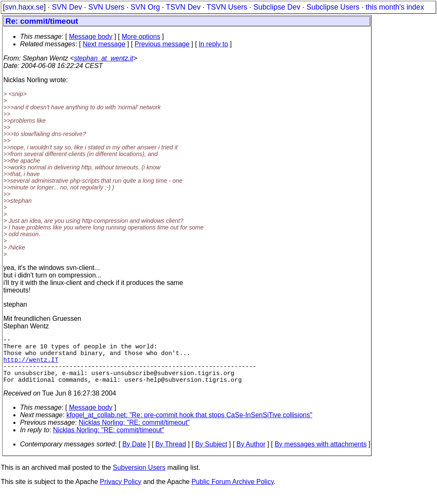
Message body (90, 37)
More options (141, 37)
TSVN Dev (183, 7)
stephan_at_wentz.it (103, 58)
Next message (104, 44)
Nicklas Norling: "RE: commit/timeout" (134, 434)
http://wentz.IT (31, 366)
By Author (251, 456)
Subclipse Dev (277, 7)
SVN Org (145, 7)
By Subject (211, 456)
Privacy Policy (121, 493)
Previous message (162, 44)
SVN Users (106, 7)
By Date (134, 456)
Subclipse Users (333, 7)
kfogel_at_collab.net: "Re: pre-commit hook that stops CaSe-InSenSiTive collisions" (189, 427)
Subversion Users (139, 479)
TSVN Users (227, 7)
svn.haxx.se (24, 7)
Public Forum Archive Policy (232, 493)
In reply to (213, 44)
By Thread (171, 456)
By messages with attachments (321, 456)
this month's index (395, 7)
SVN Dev (67, 7)
